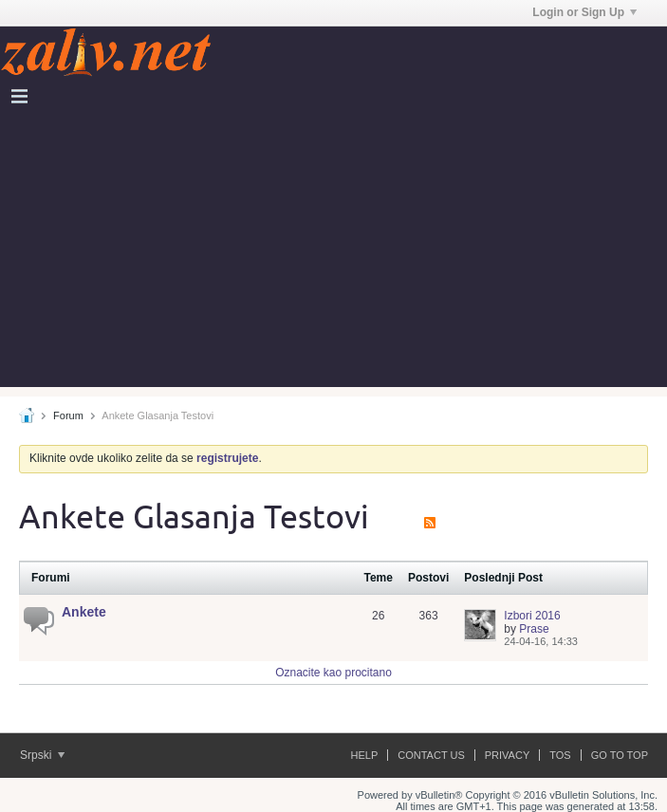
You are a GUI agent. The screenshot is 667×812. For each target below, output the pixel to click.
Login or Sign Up (584, 12)
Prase (534, 629)
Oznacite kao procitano (333, 673)
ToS (560, 755)
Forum (68, 415)
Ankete (84, 612)
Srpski (42, 755)
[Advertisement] (333, 254)
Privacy (507, 755)
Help (365, 755)
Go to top (620, 755)
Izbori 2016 (532, 616)
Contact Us (431, 755)
